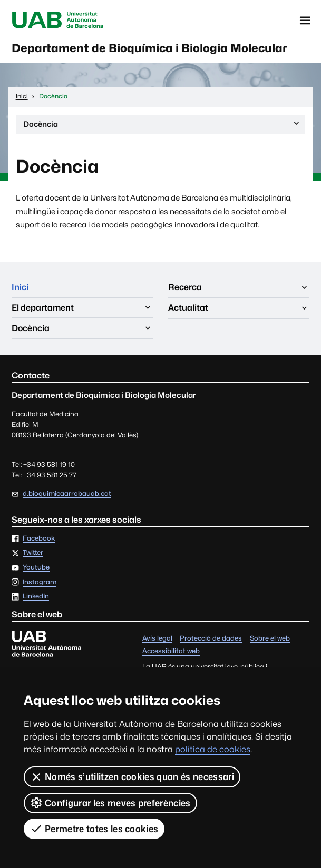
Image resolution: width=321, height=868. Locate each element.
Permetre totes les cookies (94, 829)
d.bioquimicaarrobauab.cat (67, 495)
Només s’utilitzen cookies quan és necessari (132, 777)
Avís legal (157, 640)
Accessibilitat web (171, 653)
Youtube (36, 569)
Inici (20, 288)
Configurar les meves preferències (110, 803)
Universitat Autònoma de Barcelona (59, 21)
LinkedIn (36, 598)
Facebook (39, 540)
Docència (162, 127)
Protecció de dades (211, 640)
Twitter (33, 555)
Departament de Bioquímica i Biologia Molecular (154, 48)
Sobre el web (270, 640)
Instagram (40, 583)
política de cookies (213, 749)
